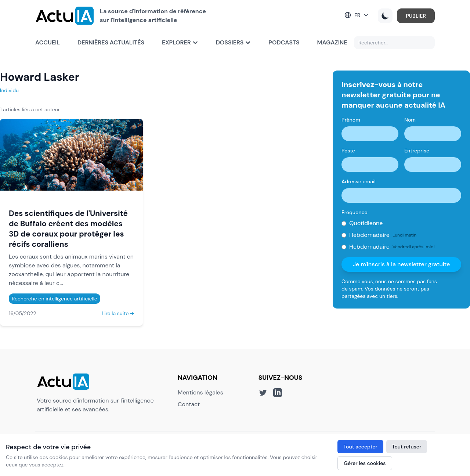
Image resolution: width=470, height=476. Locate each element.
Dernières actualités (111, 42)
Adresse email (359, 181)
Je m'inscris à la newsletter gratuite (402, 264)
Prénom (351, 120)
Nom (410, 120)
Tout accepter (360, 447)
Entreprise (417, 151)
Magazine (332, 42)
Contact (189, 404)
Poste (348, 151)
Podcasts (284, 42)
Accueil (48, 42)
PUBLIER (416, 16)
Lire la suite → (118, 313)
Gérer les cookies (365, 463)
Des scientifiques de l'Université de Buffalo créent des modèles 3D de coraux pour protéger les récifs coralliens (68, 229)
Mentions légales (200, 392)
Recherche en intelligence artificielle (55, 299)
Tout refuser (407, 447)
